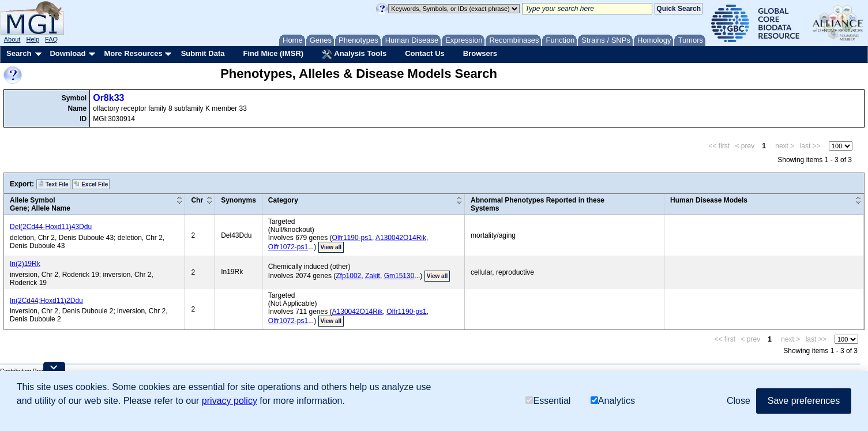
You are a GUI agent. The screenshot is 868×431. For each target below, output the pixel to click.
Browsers (480, 53)
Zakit (373, 276)
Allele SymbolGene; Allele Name (40, 204)
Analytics (613, 401)
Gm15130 (399, 276)
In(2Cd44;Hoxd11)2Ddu (46, 301)
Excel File (91, 184)
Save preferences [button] (804, 401)
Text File (53, 184)
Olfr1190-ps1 (352, 238)
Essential (548, 401)
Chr (197, 200)
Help (33, 39)
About (12, 39)
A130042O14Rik (401, 238)
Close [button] (739, 401)
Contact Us (425, 53)
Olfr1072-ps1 (288, 247)
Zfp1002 (348, 276)
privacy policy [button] (230, 401)
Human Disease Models (709, 200)
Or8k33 (108, 98)
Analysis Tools (354, 54)
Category (283, 200)
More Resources (133, 53)
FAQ (51, 39)
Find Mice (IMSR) (273, 53)
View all (331, 247)
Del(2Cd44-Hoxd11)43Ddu (51, 227)
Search (19, 53)
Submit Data (203, 53)
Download (67, 53)
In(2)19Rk (25, 264)
